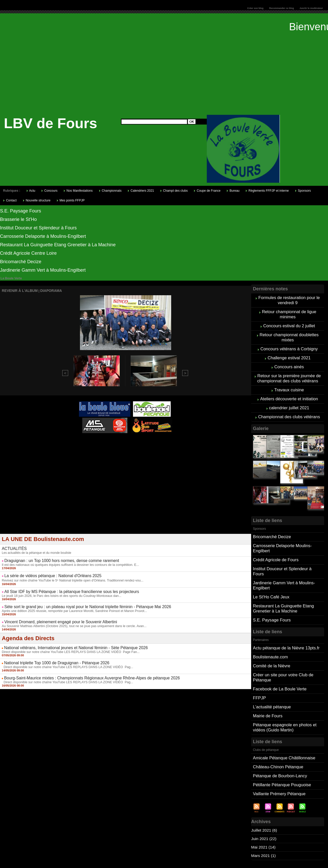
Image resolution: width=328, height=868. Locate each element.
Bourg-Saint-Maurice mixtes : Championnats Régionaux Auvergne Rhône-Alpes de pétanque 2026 (82, 672)
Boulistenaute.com (270, 637)
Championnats (110, 191)
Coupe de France (207, 191)
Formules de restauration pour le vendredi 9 (289, 300)
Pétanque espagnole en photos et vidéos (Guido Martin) (284, 703)
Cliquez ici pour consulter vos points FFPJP (40, 847)
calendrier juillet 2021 (289, 400)
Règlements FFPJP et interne (267, 191)
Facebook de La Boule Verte (279, 667)
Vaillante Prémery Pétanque (278, 767)
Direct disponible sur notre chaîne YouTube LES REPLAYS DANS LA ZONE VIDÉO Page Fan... (68, 646)
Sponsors (303, 191)
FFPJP (259, 676)
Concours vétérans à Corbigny (289, 345)
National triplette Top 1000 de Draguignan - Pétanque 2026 (51, 657)
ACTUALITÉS (13, 546)
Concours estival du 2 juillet (289, 324)
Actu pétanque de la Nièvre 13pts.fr (285, 629)
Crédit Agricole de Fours (275, 550)
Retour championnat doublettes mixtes (289, 334)
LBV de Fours (50, 123)
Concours (49, 191)
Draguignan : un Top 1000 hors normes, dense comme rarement (55, 558)
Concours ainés (289, 362)
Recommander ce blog (282, 8)
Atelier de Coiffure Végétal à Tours (91, 442)
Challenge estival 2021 (289, 354)
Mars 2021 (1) (264, 828)
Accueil (159, 862)
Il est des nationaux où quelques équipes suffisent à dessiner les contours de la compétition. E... (67, 562)
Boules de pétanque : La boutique (126, 446)
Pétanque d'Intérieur (127, 439)
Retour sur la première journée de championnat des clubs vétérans (289, 373)
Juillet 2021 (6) (265, 803)
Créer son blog (255, 8)
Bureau (233, 191)
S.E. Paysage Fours (20, 211)
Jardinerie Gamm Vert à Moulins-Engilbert (43, 270)
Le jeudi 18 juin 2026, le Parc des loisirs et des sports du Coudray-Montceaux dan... (59, 592)
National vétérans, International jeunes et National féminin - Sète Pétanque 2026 (68, 642)
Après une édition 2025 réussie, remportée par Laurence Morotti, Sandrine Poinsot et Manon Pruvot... (71, 606)
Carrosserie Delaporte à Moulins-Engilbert (43, 236)
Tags (171, 862)
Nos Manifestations (78, 191)
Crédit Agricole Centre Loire (28, 253)
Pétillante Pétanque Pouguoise (281, 758)
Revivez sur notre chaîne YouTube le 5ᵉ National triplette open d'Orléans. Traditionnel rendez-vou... (69, 577)
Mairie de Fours (267, 693)
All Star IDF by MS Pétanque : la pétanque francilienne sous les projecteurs (64, 588)
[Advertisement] (164, 76)
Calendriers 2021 (141, 191)
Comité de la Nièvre (271, 646)
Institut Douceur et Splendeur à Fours (38, 228)
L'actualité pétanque (271, 684)
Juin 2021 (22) (264, 811)
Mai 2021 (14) (264, 820)
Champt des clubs (174, 191)
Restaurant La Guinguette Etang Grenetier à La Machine (58, 245)
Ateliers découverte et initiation (289, 392)
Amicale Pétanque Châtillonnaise (283, 733)
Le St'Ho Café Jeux (270, 580)
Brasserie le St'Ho (18, 219)
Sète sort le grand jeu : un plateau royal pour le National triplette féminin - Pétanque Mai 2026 (79, 603)
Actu (31, 191)
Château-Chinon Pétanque (277, 742)
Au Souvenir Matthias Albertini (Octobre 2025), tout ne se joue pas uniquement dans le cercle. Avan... (71, 621)
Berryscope (123, 442)
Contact (10, 200)
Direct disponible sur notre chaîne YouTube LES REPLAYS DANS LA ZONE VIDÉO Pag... (64, 661)
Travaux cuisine (289, 384)
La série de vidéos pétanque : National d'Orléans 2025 (48, 573)
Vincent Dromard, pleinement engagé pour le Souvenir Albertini (54, 617)
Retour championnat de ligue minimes (289, 313)
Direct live (174, 442)
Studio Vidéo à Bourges (149, 442)
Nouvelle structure (37, 200)
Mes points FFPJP (71, 200)
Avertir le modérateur (311, 8)
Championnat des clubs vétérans (289, 409)
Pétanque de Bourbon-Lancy (279, 750)
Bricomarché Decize (21, 262)
